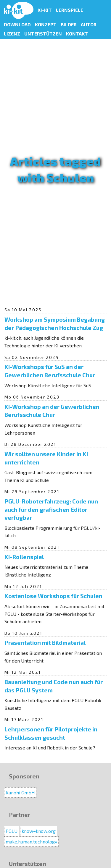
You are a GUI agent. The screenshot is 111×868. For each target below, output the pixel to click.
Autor (89, 24)
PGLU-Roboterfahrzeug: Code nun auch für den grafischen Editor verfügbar (51, 509)
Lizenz (12, 34)
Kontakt (77, 34)
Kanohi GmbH (20, 792)
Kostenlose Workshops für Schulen (53, 596)
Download (17, 24)
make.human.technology (31, 842)
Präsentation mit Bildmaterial (45, 642)
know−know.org (39, 831)
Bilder (69, 24)
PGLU (12, 831)
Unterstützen (43, 34)
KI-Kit (45, 10)
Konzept (46, 24)
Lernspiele (70, 10)
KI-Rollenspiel (24, 557)
